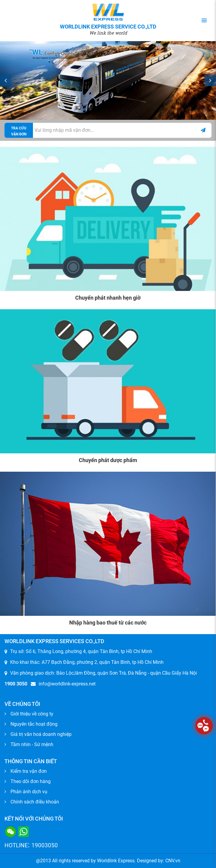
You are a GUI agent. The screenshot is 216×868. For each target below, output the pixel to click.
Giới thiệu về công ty (32, 714)
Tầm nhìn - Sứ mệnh (32, 744)
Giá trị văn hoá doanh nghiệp (41, 734)
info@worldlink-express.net (63, 684)
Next (210, 80)
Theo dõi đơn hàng (31, 781)
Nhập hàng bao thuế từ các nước (108, 623)
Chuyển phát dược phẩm (108, 460)
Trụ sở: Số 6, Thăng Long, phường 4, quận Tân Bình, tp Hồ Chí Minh (81, 651)
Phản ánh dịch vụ (29, 792)
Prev (6, 80)
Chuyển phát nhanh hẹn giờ (108, 298)
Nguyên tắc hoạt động (34, 724)
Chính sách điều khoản (35, 802)
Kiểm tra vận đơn (29, 771)
